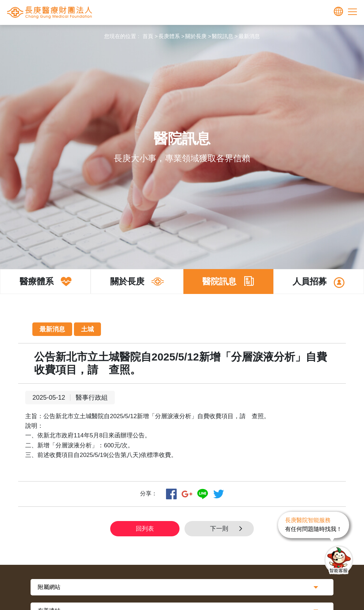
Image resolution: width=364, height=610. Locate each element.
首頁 (148, 36)
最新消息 (249, 36)
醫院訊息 (223, 36)
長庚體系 (169, 36)
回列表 (145, 529)
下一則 (228, 529)
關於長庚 (196, 36)
